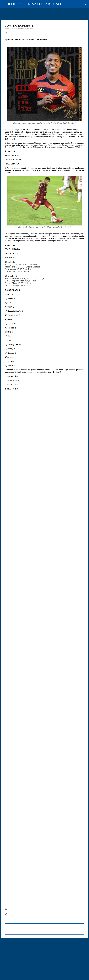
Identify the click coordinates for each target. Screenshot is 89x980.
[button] (6, 33)
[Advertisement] (44, 958)
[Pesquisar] (86, 4)
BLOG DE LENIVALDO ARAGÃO (34, 4)
